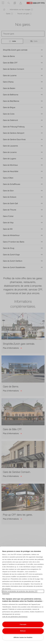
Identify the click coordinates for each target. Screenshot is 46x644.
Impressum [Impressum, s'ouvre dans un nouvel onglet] (6, 596)
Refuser (23, 633)
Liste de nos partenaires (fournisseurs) (15, 619)
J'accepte (23, 626)
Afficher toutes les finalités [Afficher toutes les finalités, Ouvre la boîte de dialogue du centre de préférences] (23, 639)
